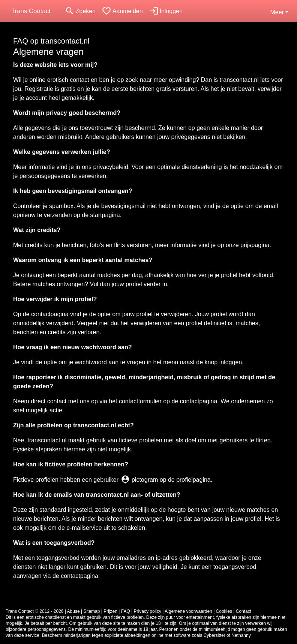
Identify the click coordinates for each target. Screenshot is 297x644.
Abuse (73, 611)
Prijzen (110, 611)
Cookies (224, 611)
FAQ (126, 611)
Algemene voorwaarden (188, 611)
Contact (244, 611)
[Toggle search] (80, 11)
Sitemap (91, 611)
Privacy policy (148, 611)
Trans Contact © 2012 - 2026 (34, 611)
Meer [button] (277, 12)
